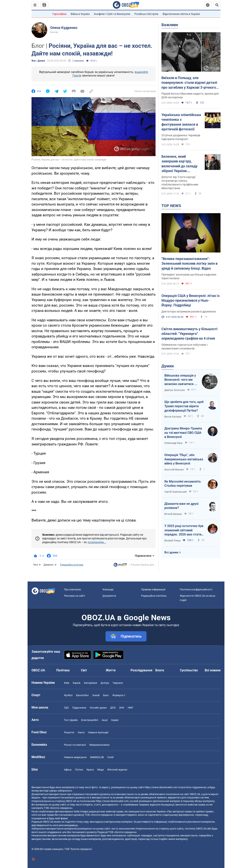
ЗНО (122, 708)
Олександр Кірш (173, 443)
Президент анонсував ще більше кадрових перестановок (189, 276)
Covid (110, 757)
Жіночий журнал (117, 770)
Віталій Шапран (173, 514)
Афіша (68, 770)
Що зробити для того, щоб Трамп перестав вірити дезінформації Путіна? (184, 406)
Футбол (68, 695)
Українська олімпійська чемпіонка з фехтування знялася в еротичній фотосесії (181, 122)
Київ (67, 683)
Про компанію (73, 589)
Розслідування (141, 670)
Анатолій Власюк (174, 470)
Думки (168, 366)
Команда (108, 589)
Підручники (79, 708)
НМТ (131, 708)
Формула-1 (119, 695)
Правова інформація (153, 589)
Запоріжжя (90, 683)
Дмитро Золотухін (175, 390)
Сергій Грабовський (176, 492)
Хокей (96, 695)
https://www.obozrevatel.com (161, 787)
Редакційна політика (72, 565)
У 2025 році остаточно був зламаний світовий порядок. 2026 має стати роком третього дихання (184, 530)
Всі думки (171, 552)
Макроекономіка (99, 745)
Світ (84, 670)
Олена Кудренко (64, 28)
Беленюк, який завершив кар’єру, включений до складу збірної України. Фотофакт (179, 164)
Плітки (79, 770)
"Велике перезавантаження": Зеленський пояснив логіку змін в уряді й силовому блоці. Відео (189, 264)
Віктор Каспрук (173, 417)
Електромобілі (90, 720)
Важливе (170, 25)
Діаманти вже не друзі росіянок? (181, 506)
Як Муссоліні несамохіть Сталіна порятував (183, 484)
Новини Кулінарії (98, 732)
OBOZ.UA (195, 794)
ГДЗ (66, 708)
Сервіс (115, 720)
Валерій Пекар (172, 541)
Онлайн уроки (98, 708)
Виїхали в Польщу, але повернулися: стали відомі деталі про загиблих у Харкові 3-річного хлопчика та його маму (189, 83)
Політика (63, 670)
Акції (105, 720)
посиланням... (97, 542)
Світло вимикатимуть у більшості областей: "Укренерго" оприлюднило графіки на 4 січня (189, 334)
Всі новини (213, 670)
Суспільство (189, 670)
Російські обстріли (146, 14)
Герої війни (59, 14)
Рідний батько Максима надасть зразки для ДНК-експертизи (190, 95)
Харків (76, 683)
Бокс (106, 695)
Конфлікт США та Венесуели (112, 14)
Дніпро (105, 683)
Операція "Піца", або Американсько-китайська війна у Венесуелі (184, 459)
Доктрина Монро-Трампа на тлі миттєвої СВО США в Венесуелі (183, 433)
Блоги (160, 670)
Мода (101, 770)
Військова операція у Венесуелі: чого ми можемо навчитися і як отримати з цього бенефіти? (180, 380)
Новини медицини (75, 757)
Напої (81, 732)
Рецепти (69, 732)
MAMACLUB (97, 757)
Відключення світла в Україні (181, 14)
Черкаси (118, 683)
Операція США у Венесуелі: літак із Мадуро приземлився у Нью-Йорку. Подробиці (190, 300)
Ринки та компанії (75, 745)
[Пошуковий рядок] (217, 5)
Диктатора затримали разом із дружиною (189, 311)
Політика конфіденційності (196, 589)
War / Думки (38, 61)
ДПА (113, 708)
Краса (90, 770)
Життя (111, 670)
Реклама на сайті (74, 596)
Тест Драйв (71, 720)
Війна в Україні (80, 14)
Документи (109, 596)
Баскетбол (82, 695)
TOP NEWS (171, 206)
